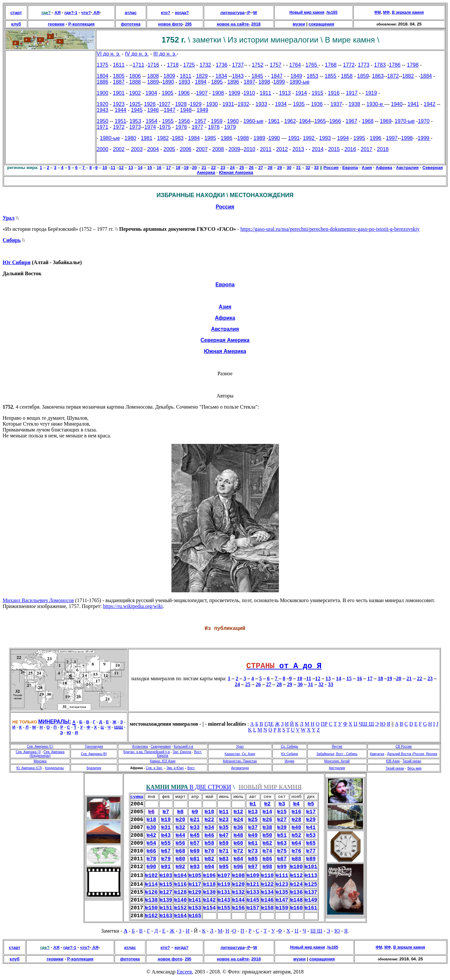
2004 (153, 149)
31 (298, 168)
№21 (195, 820)
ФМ (378, 12)
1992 (310, 138)
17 (169, 168)
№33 (195, 828)
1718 (173, 65)
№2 (267, 804)
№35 (224, 828)
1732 (205, 65)
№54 (151, 843)
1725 (189, 65)
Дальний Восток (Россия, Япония (412, 754)
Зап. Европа (182, 752)
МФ (386, 12)
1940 (397, 104)
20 (194, 168)
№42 (151, 836)
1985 (210, 138)
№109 (253, 876)
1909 (234, 93)
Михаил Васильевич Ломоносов (38, 600)
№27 (282, 820)
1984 (194, 138)
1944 (121, 110)
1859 (363, 76)
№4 (296, 804)
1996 (376, 138)
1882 (408, 76)
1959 (217, 121)
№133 (253, 892)
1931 (228, 104)
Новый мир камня (307, 12)
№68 (180, 851)
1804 (103, 76)
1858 (347, 76)
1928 (181, 104)
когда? (182, 13)
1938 (354, 104)
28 (270, 168)
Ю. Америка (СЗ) (29, 768)
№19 (166, 820)
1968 (368, 121)
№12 (239, 812)
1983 (178, 138)
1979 (230, 127)
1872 (393, 76)
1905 (168, 93)
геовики (56, 24)
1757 (276, 65)
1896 (233, 82)
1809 (169, 76)
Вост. (191, 768)
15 (150, 168)
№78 (151, 859)
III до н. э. (165, 54)
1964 (305, 121)
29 (280, 168)
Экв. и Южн (175, 768)
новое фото (170, 24)
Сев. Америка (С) (40, 746)
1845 (257, 76)
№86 (268, 859)
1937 (336, 104)
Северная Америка (225, 340)
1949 (202, 110)
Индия (290, 761)
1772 (349, 65)
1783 (380, 65)
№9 (195, 812)
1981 (147, 138)
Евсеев (184, 972)
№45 (195, 836)
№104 (180, 876)
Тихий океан (412, 761)
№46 (209, 836)
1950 (103, 121)
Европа (350, 168)
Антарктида (240, 768)
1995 (359, 138)
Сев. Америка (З (28, 752)
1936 (317, 104)
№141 (195, 900)
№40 (296, 828)
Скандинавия (161, 746)
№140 (180, 900)
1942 (430, 104)
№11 (224, 812)
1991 (294, 138)
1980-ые (110, 138)
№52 (296, 836)
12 (121, 168)
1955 (168, 121)
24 (232, 168)
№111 (282, 876)
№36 (239, 828)
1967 (351, 121)
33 (316, 168)
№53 (311, 836)
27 (261, 168)
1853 (313, 76)
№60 (239, 843)
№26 (268, 820)
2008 (218, 149)
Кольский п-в (184, 746)
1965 (320, 121)
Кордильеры (55, 768)
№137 (311, 892)
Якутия (337, 746)
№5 (311, 804)
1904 (151, 93)
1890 (168, 82)
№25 (253, 820)
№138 (152, 900)
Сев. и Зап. (154, 768)
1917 (352, 93)
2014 (318, 149)
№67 (166, 851)
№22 (209, 820)
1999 (424, 138)
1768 (331, 65)
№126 (152, 892)
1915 (317, 93)
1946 (153, 110)
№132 (238, 892)
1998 (407, 138)
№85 (253, 859)
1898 (264, 82)
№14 (268, 812)
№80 (180, 859)
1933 (262, 104)
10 (104, 168)
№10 (209, 812)
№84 (239, 859)
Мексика (40, 761)
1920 (103, 104)
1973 (135, 127)
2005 (169, 149)
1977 (198, 127)
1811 (185, 76)
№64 (296, 843)
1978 (214, 127)
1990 (274, 138)
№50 (268, 836)
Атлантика (140, 746)
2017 (367, 149)
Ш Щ (316, 931)
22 (213, 168)
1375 (103, 65)
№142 (209, 900)
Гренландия (94, 746)
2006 (185, 149)
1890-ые (300, 82)
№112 (297, 876)
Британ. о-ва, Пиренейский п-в (147, 752)
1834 (221, 76)
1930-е (375, 104)
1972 (119, 127)
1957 (201, 121)
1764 (295, 65)
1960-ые (253, 121)
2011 (266, 149)
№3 (282, 804)
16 (159, 168)
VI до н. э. (109, 54)
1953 (136, 121)
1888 (135, 82)
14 (140, 168)
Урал (8, 218)
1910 (249, 93)
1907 (202, 93)
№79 (166, 859)
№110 (267, 876)
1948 (186, 110)
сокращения (321, 24)
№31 (166, 828)
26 (251, 168)
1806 (135, 76)
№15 (282, 812)
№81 (195, 859)
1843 (238, 76)
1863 (378, 76)
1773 (364, 65)
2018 (256, 24)
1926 (150, 104)
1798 (413, 65)
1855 (330, 76)
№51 (282, 836)
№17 (311, 812)
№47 (224, 836)
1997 (392, 138)
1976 (181, 127)
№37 (253, 828)
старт (16, 13)
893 (186, 82)
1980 (130, 138)
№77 (311, 851)
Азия (367, 168)
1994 (343, 138)
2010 (249, 149)
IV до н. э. (137, 54)
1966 (335, 121)
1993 (325, 138)
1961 (274, 121)
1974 (150, 127)
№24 (239, 820)
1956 (184, 121)
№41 (311, 828)
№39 (282, 828)
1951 (121, 121)
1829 (202, 76)
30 (289, 168)
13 (131, 168)
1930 (212, 104)
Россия (225, 207)
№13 (253, 812)
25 (242, 168)
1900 (103, 93)
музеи (299, 24)
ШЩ (119, 727)
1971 (103, 127)
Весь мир (415, 768)
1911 (265, 93)
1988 (243, 138)
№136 (297, 892)
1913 (285, 93)
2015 (334, 149)
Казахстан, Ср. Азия (240, 754)
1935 (299, 104)
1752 (258, 65)
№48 (239, 836)
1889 (153, 82)
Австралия (408, 168)
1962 (290, 121)
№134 (267, 892)
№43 (166, 836)
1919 (371, 93)
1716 (153, 65)
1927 (165, 104)
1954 (152, 121)
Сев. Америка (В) (94, 754)
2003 (137, 149)
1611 (119, 65)
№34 (209, 828)
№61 (253, 843)
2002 (119, 149)
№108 (238, 876)
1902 (135, 93)
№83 (224, 859)
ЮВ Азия (393, 761)
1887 (119, 82)
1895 (217, 82)
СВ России (404, 746)
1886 (103, 82)
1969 (386, 121)
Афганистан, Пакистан (240, 761)
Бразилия (94, 768)
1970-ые (405, 121)
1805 (119, 76)
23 (223, 168)
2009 (234, 149)
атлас (131, 13)
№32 (180, 828)
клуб (16, 24)
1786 (395, 65)
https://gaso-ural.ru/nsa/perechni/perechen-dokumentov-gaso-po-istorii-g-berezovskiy (330, 229)
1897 (249, 82)
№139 (166, 900)
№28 (296, 820)
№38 (268, 828)
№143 (224, 900)
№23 (224, 820)
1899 (279, 82)
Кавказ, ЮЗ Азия (163, 761)
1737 (238, 65)
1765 (312, 65)
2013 (298, 149)
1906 (184, 93)
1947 (169, 110)
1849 (296, 76)
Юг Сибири (16, 262)
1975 (165, 127)
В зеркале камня (408, 12)
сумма (137, 797)
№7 (166, 812)
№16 (296, 812)
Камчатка (377, 754)
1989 (259, 138)
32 (308, 168)
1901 (119, 93)
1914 (301, 93)
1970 (424, 121)
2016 (350, 149)
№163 (166, 916)
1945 (137, 110)
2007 (202, 149)
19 (186, 168)
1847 (277, 76)
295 (188, 24)
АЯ (58, 13)
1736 (222, 65)
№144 (238, 900)
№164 (180, 916)
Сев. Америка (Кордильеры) (47, 754)
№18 (151, 820)
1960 (233, 121)
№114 (152, 885)
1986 (227, 138)
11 (113, 168)
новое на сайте (233, 24)
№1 (253, 804)
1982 (163, 138)
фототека (131, 24)
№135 (282, 892)
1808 (153, 76)
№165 (195, 916)
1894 (201, 82)
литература (233, 13)
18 (178, 168)
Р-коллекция (81, 24)
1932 (243, 104)
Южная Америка (236, 172)
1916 (334, 93)
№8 (180, 812)
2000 (103, 149)
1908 (218, 93)
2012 (282, 149)
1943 (103, 110)
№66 (151, 851)
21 (204, 168)
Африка (384, 168)
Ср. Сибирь (289, 746)
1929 (196, 104)
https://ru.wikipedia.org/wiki (133, 606)
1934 (281, 104)
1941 (413, 104)
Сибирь (12, 240)
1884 (426, 76)
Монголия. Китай (337, 761)
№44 (180, 836)
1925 (135, 104)
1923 (119, 104)
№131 (224, 892)
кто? (166, 13)
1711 (138, 65)
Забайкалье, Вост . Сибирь (337, 754)
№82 (209, 859)
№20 (180, 820)
